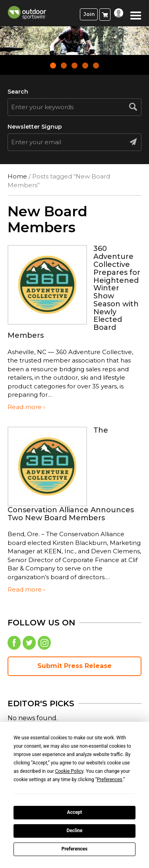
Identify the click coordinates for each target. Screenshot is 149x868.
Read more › (26, 407)
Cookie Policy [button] (69, 771)
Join (89, 14)
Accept (75, 812)
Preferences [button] (110, 780)
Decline (74, 831)
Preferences (75, 849)
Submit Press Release (74, 666)
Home (17, 176)
